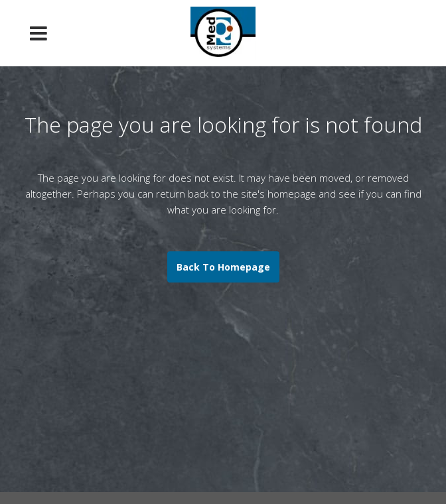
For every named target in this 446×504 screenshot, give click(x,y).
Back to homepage (223, 267)
